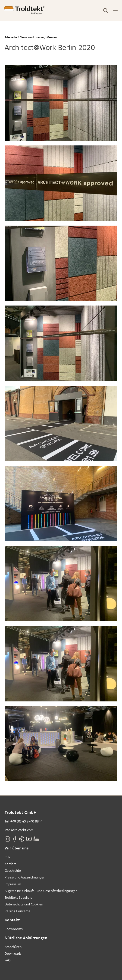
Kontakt (12, 920)
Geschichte (13, 870)
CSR (8, 857)
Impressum (13, 884)
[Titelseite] (24, 10)
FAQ (8, 960)
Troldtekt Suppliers (18, 897)
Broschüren (13, 947)
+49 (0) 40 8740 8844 (26, 821)
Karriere (11, 864)
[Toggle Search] (106, 10)
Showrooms (14, 929)
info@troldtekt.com (19, 830)
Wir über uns (17, 848)
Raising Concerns (17, 911)
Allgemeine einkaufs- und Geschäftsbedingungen (41, 891)
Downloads (13, 953)
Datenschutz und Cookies (24, 904)
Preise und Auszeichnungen (25, 877)
